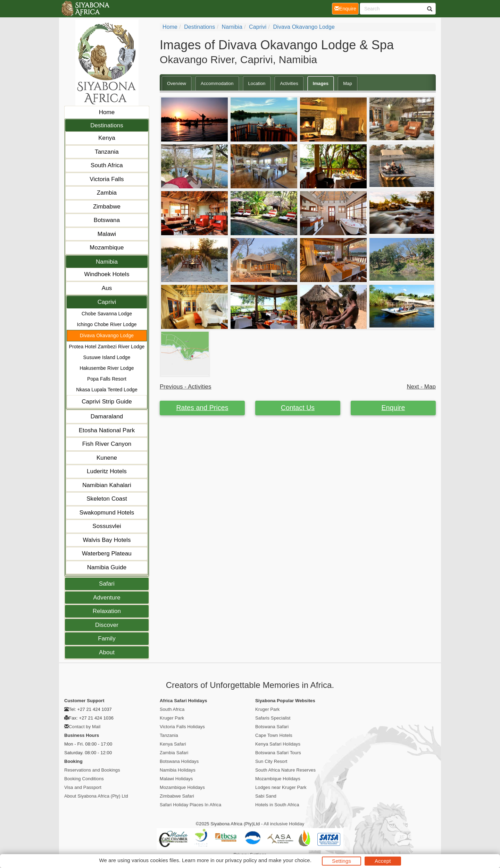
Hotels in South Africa (277, 805)
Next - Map (421, 387)
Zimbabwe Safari (177, 796)
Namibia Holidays (178, 770)
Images (321, 83)
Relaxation (107, 611)
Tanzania (107, 152)
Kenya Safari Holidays (278, 744)
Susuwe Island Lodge (107, 357)
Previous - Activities (186, 387)
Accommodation (217, 83)
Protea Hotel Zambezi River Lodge (107, 347)
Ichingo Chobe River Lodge (107, 324)
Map (348, 83)
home (170, 27)
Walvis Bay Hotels (107, 540)
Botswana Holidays (179, 761)
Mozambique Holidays (182, 787)
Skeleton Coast (107, 499)
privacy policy (241, 860)
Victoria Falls (107, 179)
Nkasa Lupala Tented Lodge (107, 390)
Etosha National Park (107, 430)
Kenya (107, 138)
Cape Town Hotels (274, 735)
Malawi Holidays (176, 779)
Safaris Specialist (273, 718)
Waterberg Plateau (107, 554)
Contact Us (298, 408)
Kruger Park (172, 718)
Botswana (107, 220)
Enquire (393, 408)
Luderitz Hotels (107, 471)
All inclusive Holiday (284, 824)
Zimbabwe (107, 207)
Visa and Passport (83, 787)
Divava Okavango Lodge (107, 335)
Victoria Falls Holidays (182, 727)
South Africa (107, 165)
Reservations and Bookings (92, 770)
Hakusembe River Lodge (107, 368)
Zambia (107, 193)
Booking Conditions (84, 779)
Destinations (107, 125)
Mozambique (107, 248)
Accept (383, 861)
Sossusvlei (107, 526)
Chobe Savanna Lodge (107, 314)
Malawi (107, 234)
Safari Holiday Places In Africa (190, 805)
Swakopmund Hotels (107, 513)
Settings (341, 861)
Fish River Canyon (107, 444)
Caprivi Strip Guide (107, 402)
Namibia (107, 262)
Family (107, 639)
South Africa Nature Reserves (285, 770)
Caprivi (107, 302)
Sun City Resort (271, 761)
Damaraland (107, 416)
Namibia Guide (107, 567)
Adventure (107, 598)
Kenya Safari (173, 744)
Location (257, 83)
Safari (107, 584)
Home (107, 112)
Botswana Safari (272, 727)
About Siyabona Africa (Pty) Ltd (96, 796)
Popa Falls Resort (107, 379)
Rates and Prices (202, 408)
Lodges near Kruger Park (281, 787)
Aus (107, 288)
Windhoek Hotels (107, 274)
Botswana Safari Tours (278, 753)
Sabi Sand (266, 796)
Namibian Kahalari (107, 485)
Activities (289, 83)
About (107, 652)
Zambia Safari (174, 753)
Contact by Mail (85, 727)
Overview (177, 83)
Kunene (107, 458)
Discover (107, 625)
